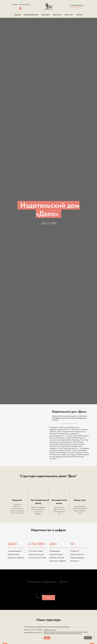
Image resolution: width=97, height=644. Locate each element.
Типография (45, 15)
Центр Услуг (69, 15)
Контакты (79, 15)
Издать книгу (57, 15)
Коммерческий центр (31, 15)
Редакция (18, 15)
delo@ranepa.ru (76, 8)
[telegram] (20, 9)
